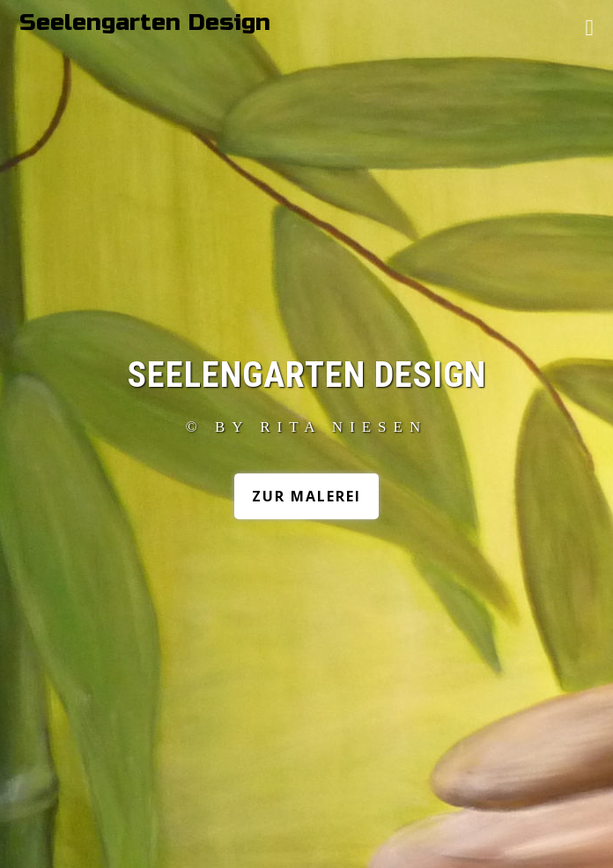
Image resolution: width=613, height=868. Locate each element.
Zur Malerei (306, 496)
